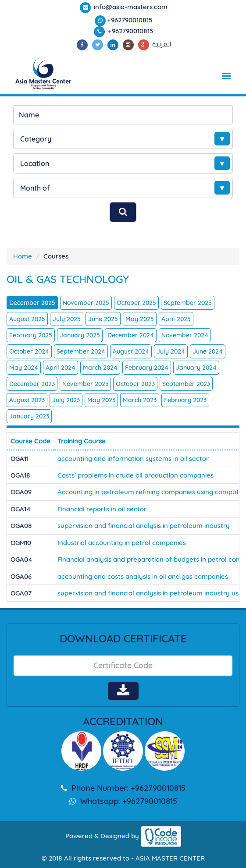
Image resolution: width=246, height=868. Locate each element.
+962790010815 (130, 20)
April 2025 (176, 319)
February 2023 (185, 400)
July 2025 (67, 319)
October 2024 (29, 351)
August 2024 (131, 351)
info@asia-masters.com (130, 7)
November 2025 (86, 303)
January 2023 (29, 416)
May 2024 (24, 368)
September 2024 (81, 351)
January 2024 (196, 368)
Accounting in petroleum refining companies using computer (152, 492)
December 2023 (32, 384)
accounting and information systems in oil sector (133, 459)
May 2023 (101, 400)
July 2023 (66, 400)
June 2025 (103, 319)
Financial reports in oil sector (102, 509)
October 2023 (135, 384)
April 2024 (61, 368)
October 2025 (136, 303)
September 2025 (188, 303)
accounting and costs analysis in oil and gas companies (143, 576)
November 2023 (85, 384)
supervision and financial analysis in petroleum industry (144, 526)
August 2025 (27, 319)
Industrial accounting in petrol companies (122, 543)
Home (23, 256)
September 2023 (186, 384)
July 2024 (171, 351)
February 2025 (31, 335)
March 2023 (140, 400)
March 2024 (100, 368)
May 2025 (140, 319)
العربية (162, 44)
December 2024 (131, 335)
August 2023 (27, 400)
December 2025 (32, 303)
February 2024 (147, 368)
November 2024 (185, 335)
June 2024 (208, 351)
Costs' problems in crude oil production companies (135, 475)
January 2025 (80, 335)
